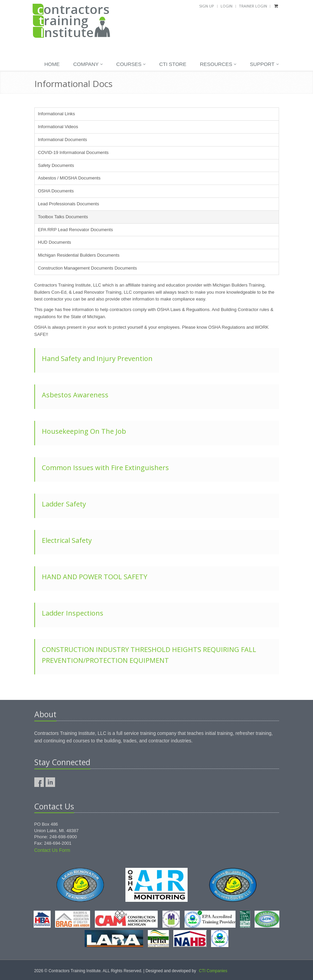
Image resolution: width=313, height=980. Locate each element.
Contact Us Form (52, 850)
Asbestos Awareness (75, 395)
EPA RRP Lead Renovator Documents (76, 230)
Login (227, 6)
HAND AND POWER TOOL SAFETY (94, 577)
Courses (131, 64)
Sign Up (207, 6)
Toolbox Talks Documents (63, 217)
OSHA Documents (56, 191)
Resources (218, 64)
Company (88, 64)
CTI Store (173, 64)
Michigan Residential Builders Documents (79, 255)
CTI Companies (213, 971)
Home (52, 64)
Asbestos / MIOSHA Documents (69, 178)
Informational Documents (63, 140)
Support (264, 64)
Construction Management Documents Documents (88, 268)
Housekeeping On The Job (84, 431)
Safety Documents (56, 165)
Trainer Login (253, 6)
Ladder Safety (64, 504)
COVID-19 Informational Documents (73, 152)
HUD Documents (55, 242)
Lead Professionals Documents (69, 204)
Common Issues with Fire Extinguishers (105, 468)
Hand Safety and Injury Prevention (97, 358)
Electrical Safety (67, 540)
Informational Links (57, 114)
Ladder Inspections (73, 613)
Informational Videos (58, 127)
